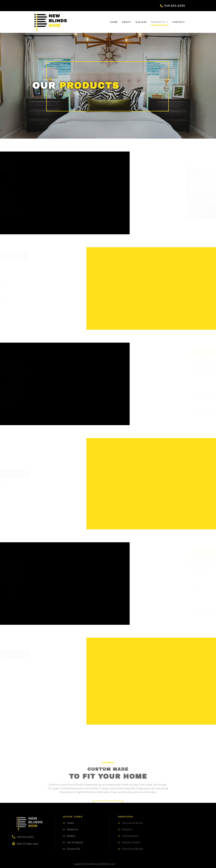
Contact (179, 22)
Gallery (141, 22)
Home (114, 22)
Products (160, 22)
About (127, 22)
